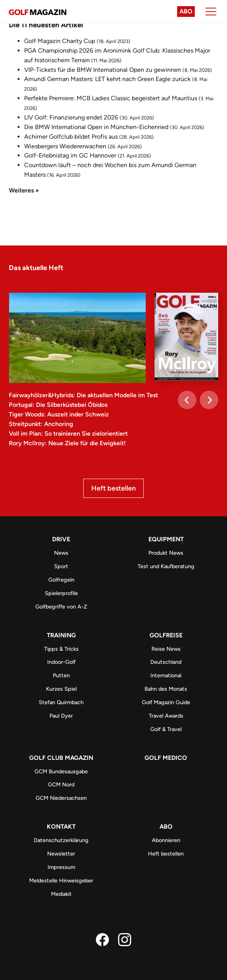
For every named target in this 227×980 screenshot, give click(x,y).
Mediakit (61, 894)
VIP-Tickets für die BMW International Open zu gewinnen (103, 70)
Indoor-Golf (61, 662)
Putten (61, 675)
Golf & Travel (166, 729)
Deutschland (166, 662)
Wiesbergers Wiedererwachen (65, 146)
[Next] (209, 400)
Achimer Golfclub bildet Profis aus (71, 137)
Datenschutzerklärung (61, 840)
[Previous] (187, 400)
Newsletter (61, 854)
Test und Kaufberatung (166, 566)
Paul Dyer (61, 716)
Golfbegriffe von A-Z (61, 607)
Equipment (166, 539)
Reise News (166, 649)
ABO (166, 827)
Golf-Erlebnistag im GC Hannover (70, 155)
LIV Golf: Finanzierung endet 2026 (71, 117)
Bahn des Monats (166, 689)
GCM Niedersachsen (61, 798)
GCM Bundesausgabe (61, 771)
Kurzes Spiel (61, 689)
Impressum (61, 867)
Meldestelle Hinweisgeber (61, 881)
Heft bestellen (113, 488)
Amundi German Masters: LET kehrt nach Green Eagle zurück (107, 79)
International (166, 675)
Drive (61, 539)
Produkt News (166, 553)
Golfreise (166, 635)
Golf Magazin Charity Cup (60, 41)
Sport (61, 566)
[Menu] (211, 12)
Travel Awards (166, 716)
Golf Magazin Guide (166, 702)
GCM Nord (61, 784)
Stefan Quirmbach (61, 702)
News (61, 553)
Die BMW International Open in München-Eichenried (96, 127)
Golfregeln (61, 580)
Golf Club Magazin (61, 758)
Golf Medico (166, 758)
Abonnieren (166, 840)
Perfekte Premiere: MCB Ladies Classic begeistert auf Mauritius (111, 98)
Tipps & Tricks (61, 649)
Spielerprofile (61, 593)
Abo (186, 11)
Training (61, 635)
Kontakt (61, 827)
